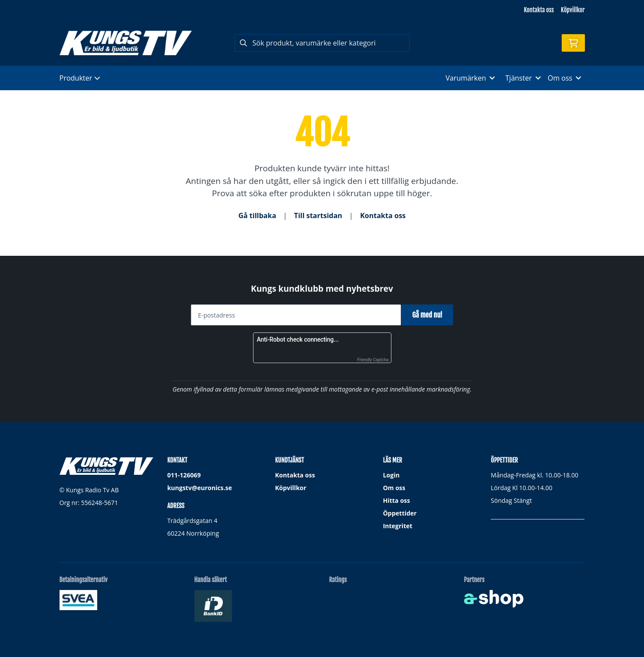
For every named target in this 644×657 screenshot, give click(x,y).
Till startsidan (318, 215)
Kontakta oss (539, 10)
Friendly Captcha (373, 360)
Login (391, 475)
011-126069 (184, 475)
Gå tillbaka (257, 215)
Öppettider (400, 513)
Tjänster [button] (523, 78)
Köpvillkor (573, 10)
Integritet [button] (398, 526)
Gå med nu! (431, 315)
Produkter (80, 78)
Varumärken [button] (470, 78)
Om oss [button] (565, 78)
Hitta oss (397, 500)
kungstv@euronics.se (200, 488)
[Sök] (322, 43)
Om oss (394, 488)
